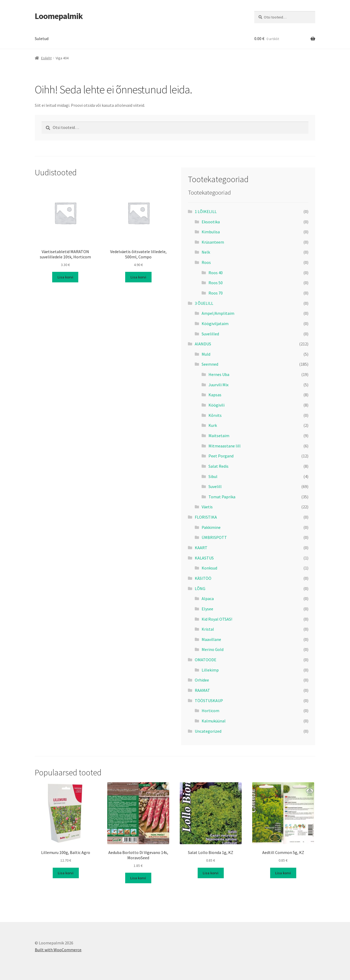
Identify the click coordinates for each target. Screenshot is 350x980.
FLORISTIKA (206, 517)
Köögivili (217, 405)
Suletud (42, 38)
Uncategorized (208, 731)
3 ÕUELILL (204, 303)
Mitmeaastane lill (225, 446)
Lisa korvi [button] (65, 277)
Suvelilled (210, 334)
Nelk (206, 252)
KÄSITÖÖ (203, 578)
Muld (206, 354)
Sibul (213, 476)
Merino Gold (213, 649)
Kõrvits (215, 415)
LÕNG (200, 588)
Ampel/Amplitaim (218, 313)
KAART (201, 548)
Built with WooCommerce (58, 950)
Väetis (207, 507)
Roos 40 (216, 273)
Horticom (210, 711)
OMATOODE (206, 660)
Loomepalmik (59, 16)
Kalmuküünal (214, 721)
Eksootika (211, 222)
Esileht (46, 58)
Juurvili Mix (218, 385)
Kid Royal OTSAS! (217, 619)
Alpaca (208, 598)
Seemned (210, 364)
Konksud (209, 568)
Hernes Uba (219, 374)
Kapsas (215, 395)
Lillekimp (210, 670)
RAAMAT (202, 690)
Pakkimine (211, 527)
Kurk (213, 425)
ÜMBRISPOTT (214, 537)
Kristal (208, 629)
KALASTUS (204, 558)
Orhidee (202, 680)
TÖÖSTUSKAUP (209, 701)
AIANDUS (203, 344)
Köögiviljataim (215, 324)
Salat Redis (218, 466)
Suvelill (215, 486)
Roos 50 (216, 283)
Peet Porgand (221, 456)
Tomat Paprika (222, 497)
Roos (206, 262)
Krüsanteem (213, 242)
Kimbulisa (211, 232)
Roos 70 (216, 293)
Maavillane (211, 639)
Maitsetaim (219, 436)
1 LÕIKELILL (206, 211)
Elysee (207, 609)
